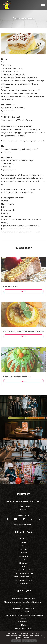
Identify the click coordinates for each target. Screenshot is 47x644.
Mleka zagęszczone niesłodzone (23, 598)
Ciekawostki (23, 563)
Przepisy (24, 542)
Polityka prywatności (24, 583)
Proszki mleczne (23, 621)
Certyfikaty (24, 549)
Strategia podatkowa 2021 (24, 573)
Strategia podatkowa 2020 (24, 570)
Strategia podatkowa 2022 (24, 577)
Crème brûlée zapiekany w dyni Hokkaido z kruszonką (23, 339)
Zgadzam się (16, 641)
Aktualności (24, 556)
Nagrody (24, 553)
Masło (23, 625)
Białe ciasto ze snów (11, 294)
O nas (23, 546)
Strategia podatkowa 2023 (24, 580)
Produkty (23, 539)
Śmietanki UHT (24, 612)
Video (23, 559)
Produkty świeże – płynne (24, 628)
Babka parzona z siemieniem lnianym (17, 384)
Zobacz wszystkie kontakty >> (24, 525)
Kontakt (23, 566)
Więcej (23, 299)
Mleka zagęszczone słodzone (23, 608)
